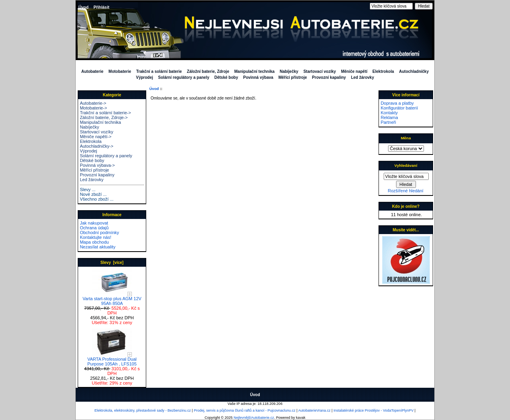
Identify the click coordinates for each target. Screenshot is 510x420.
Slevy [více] (112, 263)
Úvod (83, 7)
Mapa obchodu (94, 242)
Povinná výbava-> (97, 165)
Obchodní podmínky (99, 232)
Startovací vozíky (320, 71)
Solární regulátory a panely (184, 77)
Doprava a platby (397, 103)
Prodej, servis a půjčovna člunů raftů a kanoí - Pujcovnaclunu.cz (244, 410)
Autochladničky (414, 71)
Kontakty (389, 113)
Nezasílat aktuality (97, 247)
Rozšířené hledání (405, 191)
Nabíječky (289, 71)
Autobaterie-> (93, 103)
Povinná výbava (258, 77)
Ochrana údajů (94, 228)
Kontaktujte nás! (95, 237)
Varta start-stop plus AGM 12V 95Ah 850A (112, 299)
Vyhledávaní (406, 165)
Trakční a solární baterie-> (105, 113)
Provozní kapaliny (329, 77)
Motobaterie (120, 71)
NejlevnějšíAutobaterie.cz (254, 418)
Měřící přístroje (293, 77)
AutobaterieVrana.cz (314, 410)
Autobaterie (92, 71)
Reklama (389, 117)
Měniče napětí (354, 71)
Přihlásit (101, 7)
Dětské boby (226, 77)
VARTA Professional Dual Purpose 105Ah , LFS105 (112, 359)
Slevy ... (87, 189)
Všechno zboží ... (96, 199)
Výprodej (144, 77)
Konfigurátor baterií (399, 108)
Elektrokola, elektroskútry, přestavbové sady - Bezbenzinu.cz (143, 410)
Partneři (388, 122)
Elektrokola (383, 71)
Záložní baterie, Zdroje (208, 71)
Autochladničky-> (96, 146)
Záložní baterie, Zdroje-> (104, 117)
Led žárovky (363, 77)
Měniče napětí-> (95, 137)
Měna (406, 138)
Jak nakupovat (94, 223)
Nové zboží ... (93, 194)
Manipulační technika (254, 71)
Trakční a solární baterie (159, 71)
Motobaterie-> (93, 108)
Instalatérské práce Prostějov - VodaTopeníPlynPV (374, 410)
